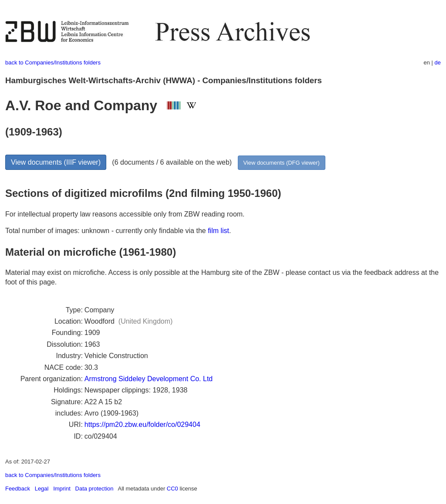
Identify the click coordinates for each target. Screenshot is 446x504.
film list (218, 231)
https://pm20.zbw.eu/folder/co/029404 (142, 425)
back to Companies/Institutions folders (53, 63)
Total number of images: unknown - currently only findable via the (106, 231)
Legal (42, 489)
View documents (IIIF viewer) (56, 162)
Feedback (18, 489)
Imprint (62, 489)
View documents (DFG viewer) (282, 163)
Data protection (95, 489)
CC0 (172, 489)
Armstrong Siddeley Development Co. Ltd (149, 379)
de (438, 63)
